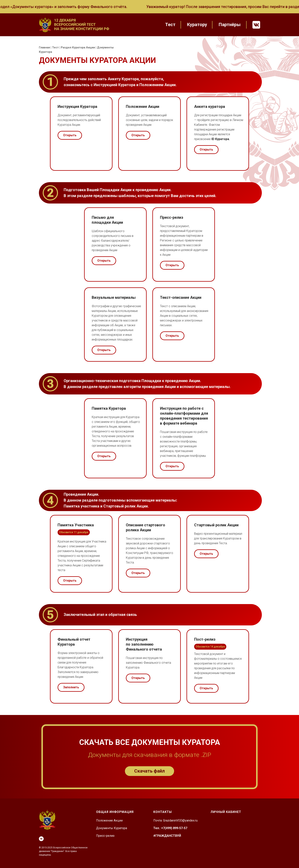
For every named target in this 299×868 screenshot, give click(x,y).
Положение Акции (109, 820)
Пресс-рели (104, 836)
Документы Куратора (112, 828)
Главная (44, 47)
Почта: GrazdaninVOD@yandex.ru (175, 820)
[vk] (41, 839)
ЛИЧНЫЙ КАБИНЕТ (226, 812)
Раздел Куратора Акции (78, 47)
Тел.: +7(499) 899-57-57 (170, 828)
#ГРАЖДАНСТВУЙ (167, 836)
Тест (55, 47)
